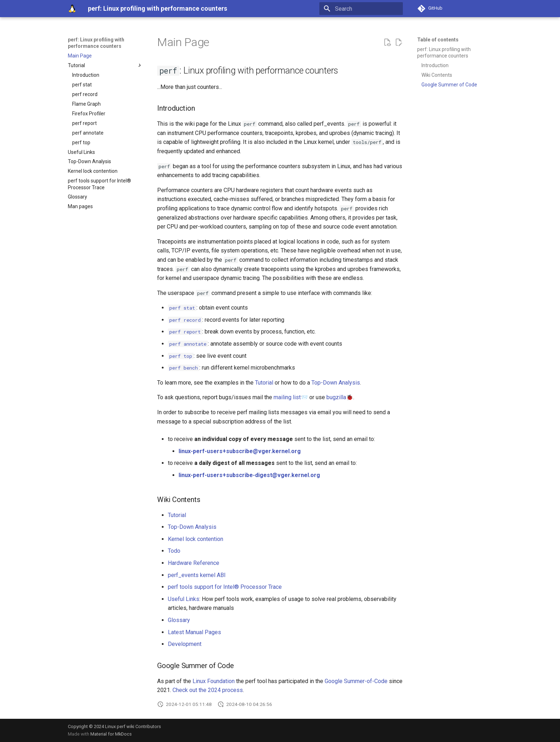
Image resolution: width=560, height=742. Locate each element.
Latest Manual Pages (194, 632)
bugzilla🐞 (340, 397)
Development (185, 644)
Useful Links (184, 599)
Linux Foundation (214, 681)
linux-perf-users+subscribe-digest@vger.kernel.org (249, 475)
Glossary (179, 620)
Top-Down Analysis (336, 383)
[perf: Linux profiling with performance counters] (72, 9)
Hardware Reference (194, 563)
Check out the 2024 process (208, 690)
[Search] (361, 9)
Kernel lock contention (196, 539)
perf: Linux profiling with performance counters (96, 43)
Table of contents (438, 40)
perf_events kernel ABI (197, 575)
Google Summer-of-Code (356, 681)
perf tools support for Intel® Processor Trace (225, 587)
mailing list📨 (291, 397)
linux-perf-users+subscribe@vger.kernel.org (240, 451)
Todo (174, 551)
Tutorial (264, 383)
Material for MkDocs (111, 734)
